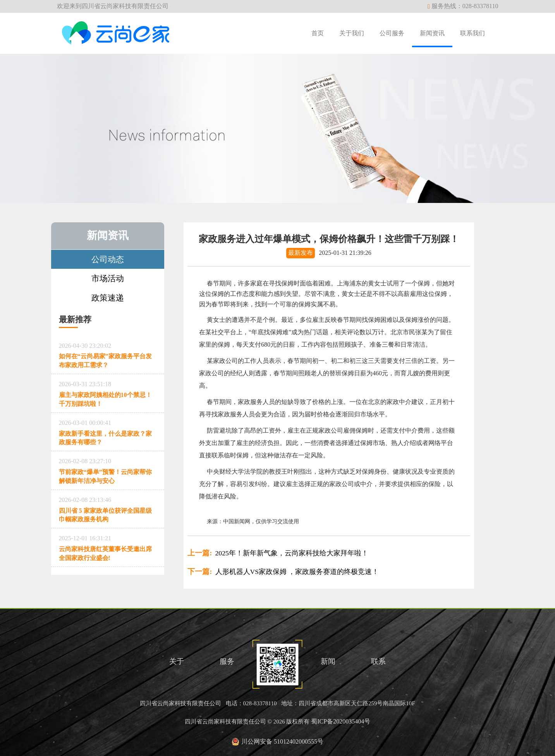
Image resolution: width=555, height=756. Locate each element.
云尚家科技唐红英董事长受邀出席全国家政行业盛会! (108, 547)
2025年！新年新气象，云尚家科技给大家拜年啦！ (278, 553)
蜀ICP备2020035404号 (341, 721)
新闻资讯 (432, 33)
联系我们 (473, 33)
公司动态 (108, 259)
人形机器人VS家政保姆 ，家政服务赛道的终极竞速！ (283, 572)
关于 (177, 661)
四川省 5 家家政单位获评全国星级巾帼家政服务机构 (108, 508)
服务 (227, 661)
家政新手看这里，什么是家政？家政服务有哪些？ (108, 431)
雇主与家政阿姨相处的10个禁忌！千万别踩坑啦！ (108, 393)
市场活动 (108, 278)
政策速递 (108, 298)
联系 (378, 661)
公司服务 (392, 33)
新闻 (328, 661)
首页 (318, 33)
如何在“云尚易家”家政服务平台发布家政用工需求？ (108, 354)
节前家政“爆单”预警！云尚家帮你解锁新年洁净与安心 (108, 470)
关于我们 (352, 33)
